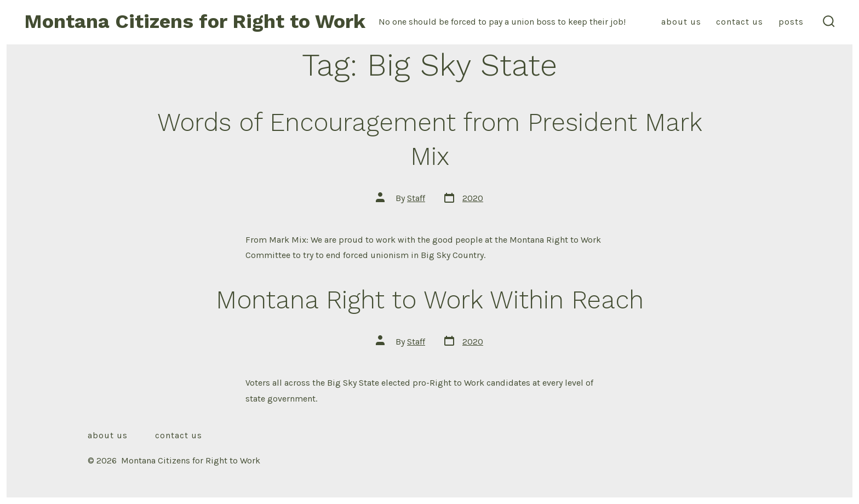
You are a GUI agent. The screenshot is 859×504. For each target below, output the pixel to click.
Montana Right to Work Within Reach (430, 300)
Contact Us (740, 22)
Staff (416, 198)
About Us (681, 22)
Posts (791, 22)
